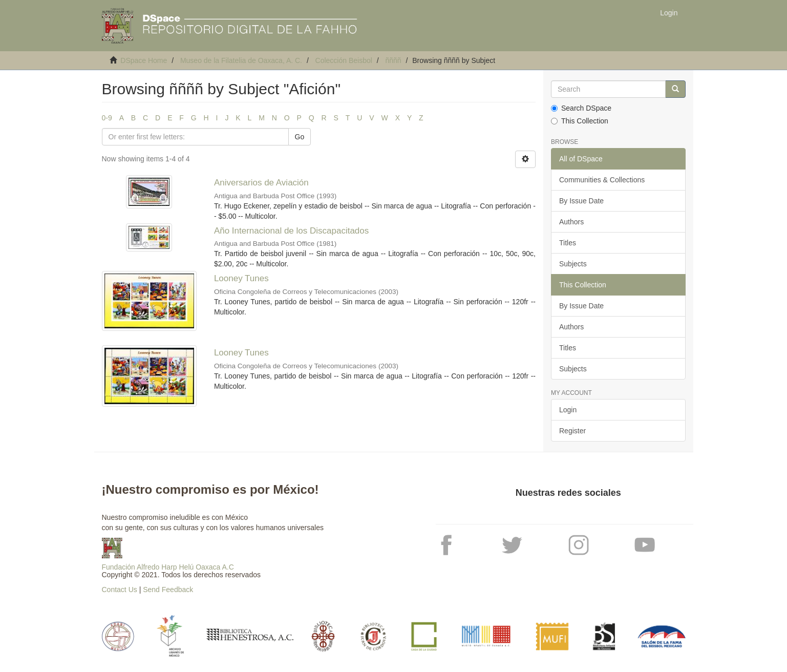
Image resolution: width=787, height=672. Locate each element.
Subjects (573, 264)
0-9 (107, 118)
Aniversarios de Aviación (261, 183)
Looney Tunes (241, 278)
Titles (568, 243)
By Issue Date (581, 201)
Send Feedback (168, 590)
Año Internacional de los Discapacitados (291, 231)
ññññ (393, 60)
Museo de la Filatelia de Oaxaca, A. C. (241, 60)
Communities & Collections (602, 180)
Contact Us (120, 590)
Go (300, 137)
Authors (571, 222)
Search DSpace (581, 108)
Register (572, 431)
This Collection (580, 121)
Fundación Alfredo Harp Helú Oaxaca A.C (168, 567)
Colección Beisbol (344, 60)
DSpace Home (144, 60)
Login (568, 410)
